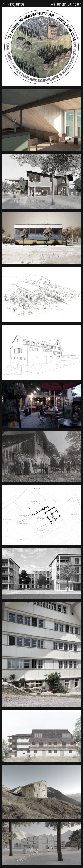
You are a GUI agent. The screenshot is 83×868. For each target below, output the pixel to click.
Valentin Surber (66, 4)
